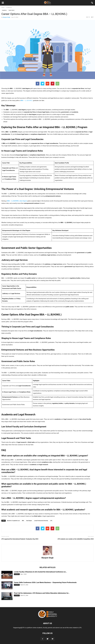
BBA (23, 521)
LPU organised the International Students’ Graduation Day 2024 (20, 539)
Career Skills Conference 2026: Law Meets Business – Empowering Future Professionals (45, 582)
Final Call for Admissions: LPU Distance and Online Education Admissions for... (42, 593)
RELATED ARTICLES (47, 567)
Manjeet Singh (6, 17)
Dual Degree (29, 521)
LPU (51, 521)
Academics (4, 10)
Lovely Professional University (41, 521)
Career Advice (12, 10)
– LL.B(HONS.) (27, 100)
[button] (92, 3)
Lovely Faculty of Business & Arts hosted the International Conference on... (40, 572)
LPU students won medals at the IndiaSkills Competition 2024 (76, 539)
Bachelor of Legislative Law (13, 521)
